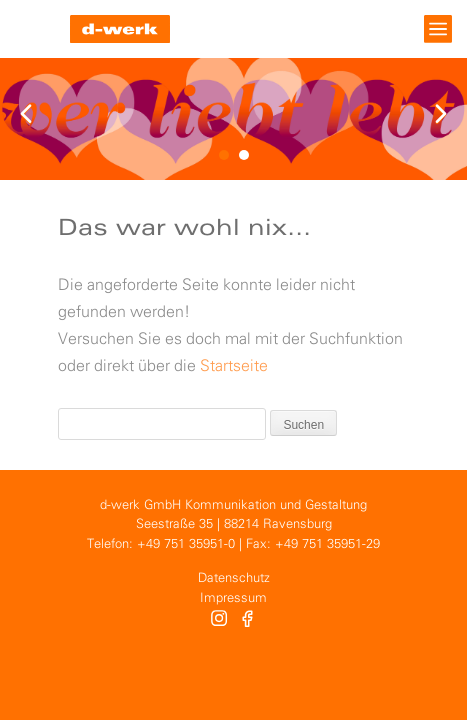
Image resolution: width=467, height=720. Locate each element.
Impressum (233, 598)
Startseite (234, 366)
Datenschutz (234, 578)
